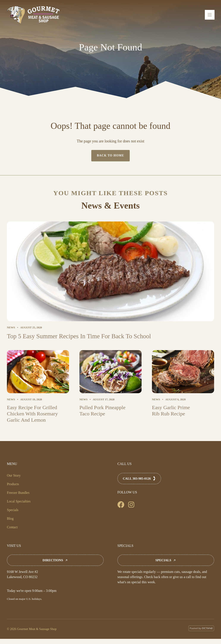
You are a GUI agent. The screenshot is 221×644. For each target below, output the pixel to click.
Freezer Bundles (18, 493)
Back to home (110, 155)
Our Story (14, 475)
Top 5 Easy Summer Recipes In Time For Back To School (79, 336)
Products (13, 484)
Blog (10, 518)
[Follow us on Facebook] (121, 505)
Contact (12, 527)
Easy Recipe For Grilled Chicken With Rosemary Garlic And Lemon (32, 414)
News (11, 327)
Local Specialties (19, 501)
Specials (13, 510)
